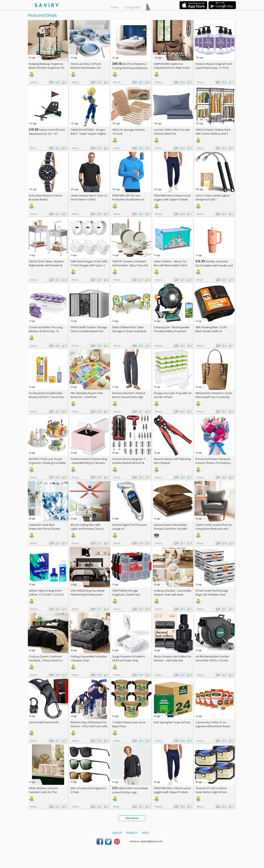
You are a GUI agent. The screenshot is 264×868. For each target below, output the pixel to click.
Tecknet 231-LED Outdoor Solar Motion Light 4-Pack (211, 790)
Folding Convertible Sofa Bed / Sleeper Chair (89, 658)
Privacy (132, 833)
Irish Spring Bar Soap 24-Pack (172, 722)
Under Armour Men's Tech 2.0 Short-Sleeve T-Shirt (89, 197)
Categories (133, 7)
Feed (145, 833)
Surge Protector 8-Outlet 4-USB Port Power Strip (129, 658)
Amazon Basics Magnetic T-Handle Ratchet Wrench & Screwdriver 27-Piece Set (129, 463)
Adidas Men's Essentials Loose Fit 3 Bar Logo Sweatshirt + (130, 792)
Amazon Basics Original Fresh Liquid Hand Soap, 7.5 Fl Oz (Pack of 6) (214, 68)
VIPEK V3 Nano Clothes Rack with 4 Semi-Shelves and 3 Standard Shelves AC (213, 134)
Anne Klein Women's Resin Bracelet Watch (46, 197)
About (117, 833)
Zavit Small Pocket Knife (44, 722)
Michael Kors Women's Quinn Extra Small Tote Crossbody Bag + (214, 397)
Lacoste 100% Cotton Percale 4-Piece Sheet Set (172, 132)
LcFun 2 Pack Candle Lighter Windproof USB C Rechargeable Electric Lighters (214, 199)
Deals (114, 7)
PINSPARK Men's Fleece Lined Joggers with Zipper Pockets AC (172, 199)
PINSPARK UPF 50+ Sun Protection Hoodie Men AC (128, 197)
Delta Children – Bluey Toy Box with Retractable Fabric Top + (171, 265)
